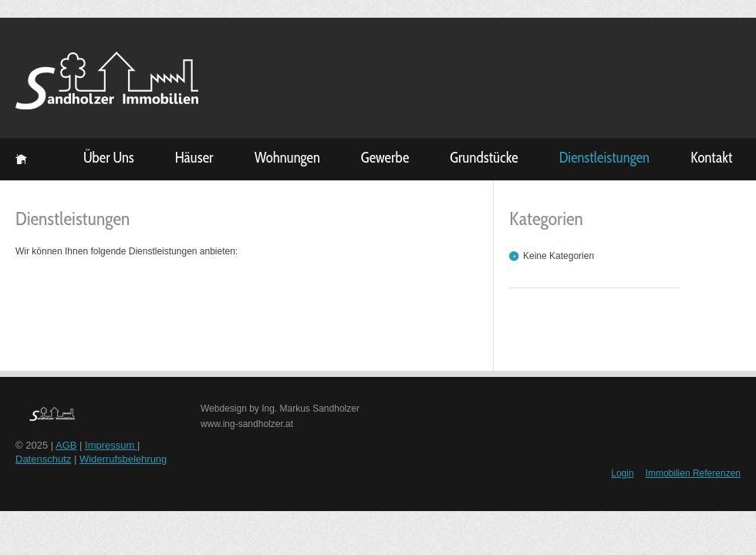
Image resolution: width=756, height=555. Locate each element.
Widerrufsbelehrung (123, 459)
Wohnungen (287, 158)
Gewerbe (385, 158)
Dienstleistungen (604, 158)
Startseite (21, 159)
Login (622, 473)
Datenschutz (43, 459)
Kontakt (712, 158)
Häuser (194, 158)
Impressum (111, 445)
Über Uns (109, 158)
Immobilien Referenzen (693, 473)
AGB (66, 445)
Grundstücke (484, 158)
